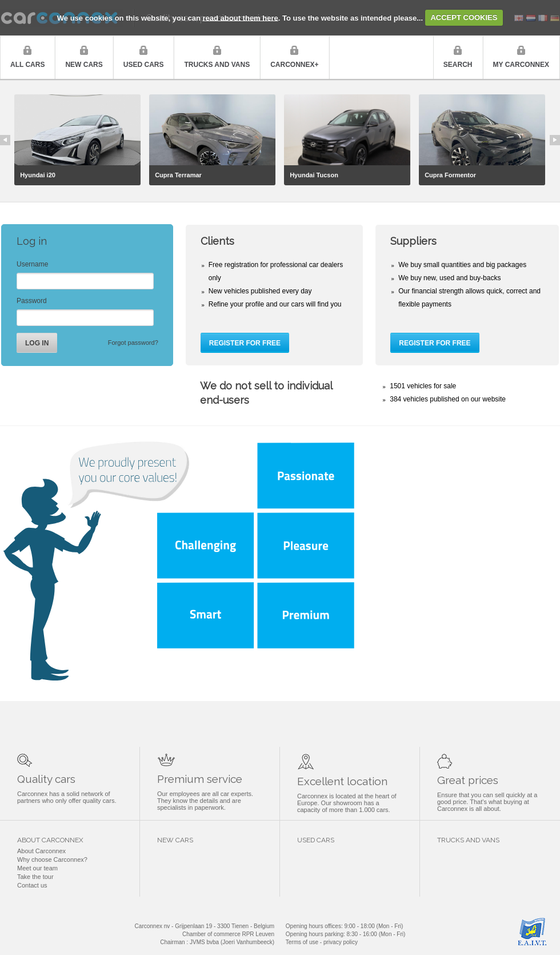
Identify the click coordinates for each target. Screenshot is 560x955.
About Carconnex (41, 851)
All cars (27, 65)
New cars (84, 65)
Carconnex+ (294, 65)
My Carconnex (521, 65)
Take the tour (35, 877)
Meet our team (37, 868)
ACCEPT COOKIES (464, 17)
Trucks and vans (217, 65)
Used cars (144, 65)
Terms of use (302, 942)
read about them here (241, 17)
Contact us (32, 885)
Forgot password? (133, 343)
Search (458, 65)
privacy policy (341, 942)
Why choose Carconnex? (52, 859)
